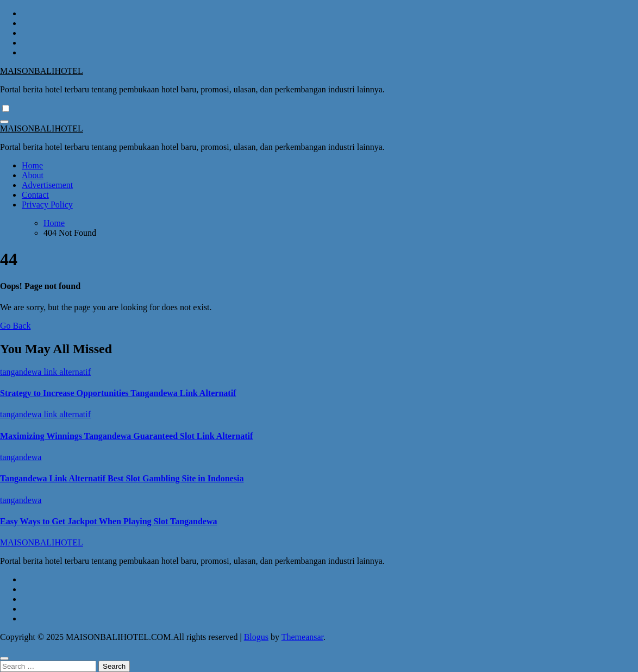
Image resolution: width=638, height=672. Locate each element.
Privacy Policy (47, 205)
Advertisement (47, 185)
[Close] (4, 658)
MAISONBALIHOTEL (42, 71)
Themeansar (302, 637)
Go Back (15, 326)
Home (32, 165)
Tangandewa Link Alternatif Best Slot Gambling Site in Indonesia (122, 478)
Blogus (256, 637)
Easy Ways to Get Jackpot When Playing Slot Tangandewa (109, 521)
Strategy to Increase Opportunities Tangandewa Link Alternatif (118, 393)
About (33, 175)
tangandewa (21, 457)
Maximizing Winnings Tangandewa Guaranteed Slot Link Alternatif (126, 436)
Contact (35, 195)
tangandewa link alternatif (45, 372)
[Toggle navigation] (4, 122)
